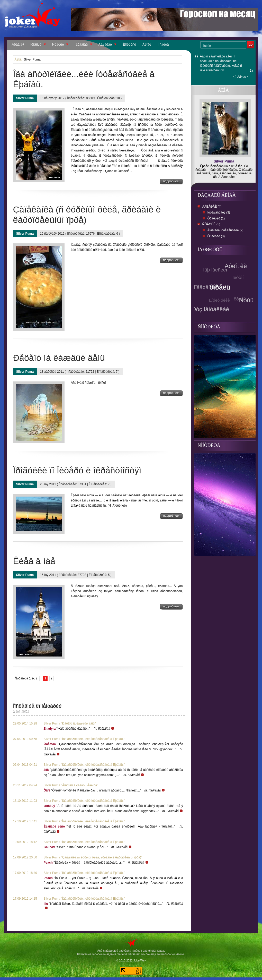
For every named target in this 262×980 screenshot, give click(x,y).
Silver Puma (32, 59)
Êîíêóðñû (129, 44)
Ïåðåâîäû (81, 44)
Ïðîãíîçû (36, 44)
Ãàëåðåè (105, 44)
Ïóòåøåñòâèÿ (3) (219, 212)
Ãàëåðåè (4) (212, 207)
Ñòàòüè (58, 44)
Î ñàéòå (163, 44)
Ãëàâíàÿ (18, 44)
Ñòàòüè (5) (211, 224)
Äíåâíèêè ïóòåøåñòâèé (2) (225, 230)
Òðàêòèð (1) (216, 218)
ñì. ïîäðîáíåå (104, 729)
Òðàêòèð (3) (216, 236)
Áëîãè (147, 44)
